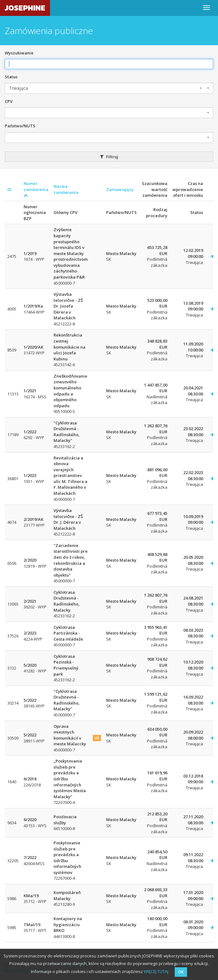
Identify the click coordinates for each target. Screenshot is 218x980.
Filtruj (109, 157)
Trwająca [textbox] (105, 88)
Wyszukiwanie (19, 53)
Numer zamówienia (36, 189)
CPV (9, 101)
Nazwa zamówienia (66, 189)
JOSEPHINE (25, 8)
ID (9, 189)
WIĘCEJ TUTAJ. (156, 971)
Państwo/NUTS (20, 126)
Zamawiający (120, 189)
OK (181, 972)
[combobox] (109, 88)
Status (11, 77)
